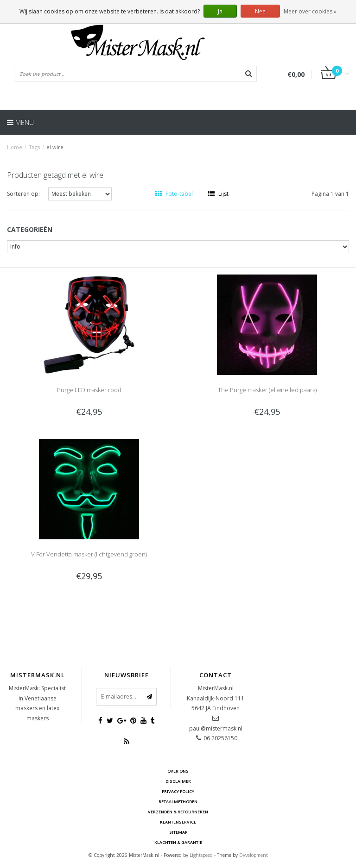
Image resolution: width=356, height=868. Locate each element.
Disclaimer (178, 781)
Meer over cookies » (310, 11)
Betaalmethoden (178, 802)
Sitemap (178, 832)
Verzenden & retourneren (178, 812)
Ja (220, 11)
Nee (260, 11)
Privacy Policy (178, 791)
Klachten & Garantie (178, 842)
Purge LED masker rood (89, 390)
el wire (55, 147)
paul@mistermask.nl (216, 728)
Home (15, 147)
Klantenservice (178, 822)
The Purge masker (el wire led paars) (267, 390)
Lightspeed (201, 855)
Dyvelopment (254, 855)
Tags (34, 147)
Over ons (178, 771)
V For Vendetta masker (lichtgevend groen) (89, 554)
